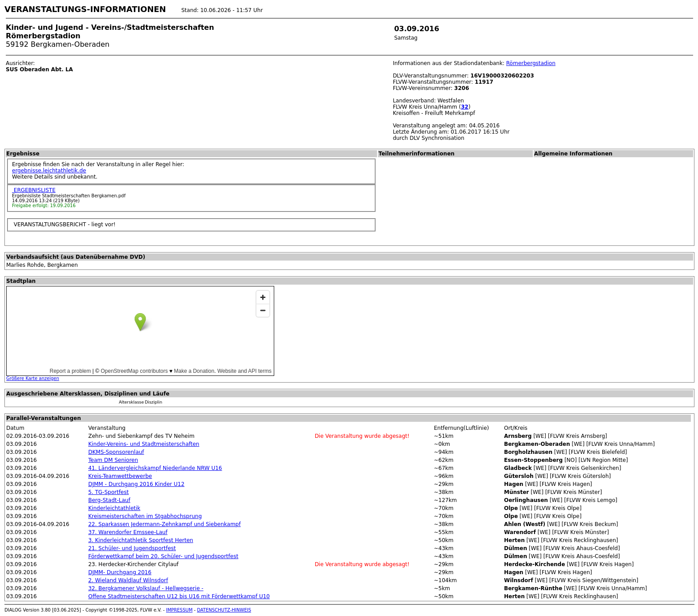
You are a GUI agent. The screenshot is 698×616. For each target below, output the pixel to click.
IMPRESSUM (179, 610)
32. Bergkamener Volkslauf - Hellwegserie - (146, 588)
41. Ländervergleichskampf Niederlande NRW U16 (155, 468)
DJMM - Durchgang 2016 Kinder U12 (136, 484)
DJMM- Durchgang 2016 (120, 572)
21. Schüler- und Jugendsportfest (132, 548)
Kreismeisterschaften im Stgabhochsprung (145, 516)
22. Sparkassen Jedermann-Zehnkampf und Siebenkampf (164, 524)
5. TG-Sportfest (108, 492)
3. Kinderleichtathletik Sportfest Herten (141, 540)
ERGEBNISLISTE (34, 190)
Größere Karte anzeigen (33, 378)
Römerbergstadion (531, 63)
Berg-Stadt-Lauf (109, 500)
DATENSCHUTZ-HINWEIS (224, 610)
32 (465, 107)
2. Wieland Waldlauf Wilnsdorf (128, 580)
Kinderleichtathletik (114, 508)
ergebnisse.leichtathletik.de (49, 171)
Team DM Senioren (113, 460)
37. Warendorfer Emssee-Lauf (128, 532)
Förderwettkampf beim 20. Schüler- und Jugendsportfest (163, 556)
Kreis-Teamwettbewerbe (120, 476)
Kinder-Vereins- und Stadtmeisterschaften (144, 444)
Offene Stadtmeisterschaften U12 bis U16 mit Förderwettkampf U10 (179, 596)
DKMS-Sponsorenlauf (116, 452)
